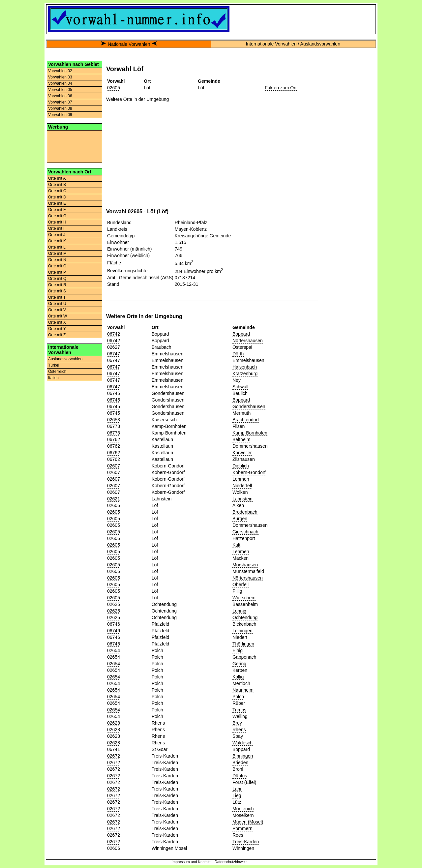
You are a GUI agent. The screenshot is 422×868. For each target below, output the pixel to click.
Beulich (240, 393)
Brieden (240, 763)
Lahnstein (242, 499)
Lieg (237, 795)
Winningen (243, 848)
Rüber (239, 703)
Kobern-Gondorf (249, 472)
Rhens (239, 730)
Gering (239, 664)
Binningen (243, 756)
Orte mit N (57, 260)
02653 (114, 420)
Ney (237, 380)
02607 (114, 466)
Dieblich (241, 466)
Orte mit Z (57, 335)
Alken (238, 505)
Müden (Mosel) (248, 822)
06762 (114, 439)
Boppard (241, 334)
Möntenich (243, 809)
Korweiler (242, 453)
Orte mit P (57, 272)
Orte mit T (57, 297)
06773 (114, 426)
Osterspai (242, 347)
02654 (114, 650)
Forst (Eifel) (244, 782)
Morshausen (245, 565)
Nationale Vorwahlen (129, 44)
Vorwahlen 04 (60, 83)
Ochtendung (245, 617)
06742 (114, 334)
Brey (237, 723)
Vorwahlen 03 (60, 77)
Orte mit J (57, 235)
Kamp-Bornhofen (250, 433)
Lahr (237, 789)
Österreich (57, 372)
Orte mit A (57, 178)
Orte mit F (57, 210)
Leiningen (242, 631)
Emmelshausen (248, 360)
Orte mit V (57, 310)
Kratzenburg (245, 374)
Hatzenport (244, 538)
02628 (114, 723)
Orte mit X (57, 322)
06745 (114, 393)
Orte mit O (57, 266)
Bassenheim (245, 604)
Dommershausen (250, 446)
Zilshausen (244, 459)
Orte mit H (57, 222)
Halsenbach (245, 367)
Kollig (238, 677)
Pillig (237, 591)
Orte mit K (57, 241)
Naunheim (243, 690)
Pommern (242, 828)
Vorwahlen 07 (60, 102)
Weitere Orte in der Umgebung (137, 99)
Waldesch (242, 743)
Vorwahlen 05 (60, 90)
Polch (238, 697)
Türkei (54, 365)
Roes (238, 835)
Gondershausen (249, 406)
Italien (53, 378)
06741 (114, 749)
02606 (114, 848)
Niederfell (242, 486)
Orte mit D (57, 197)
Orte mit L (57, 247)
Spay (238, 736)
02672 (114, 756)
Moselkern (243, 815)
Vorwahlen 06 (60, 96)
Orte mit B (57, 185)
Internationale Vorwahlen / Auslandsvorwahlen (293, 44)
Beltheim (241, 439)
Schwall (240, 387)
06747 (114, 354)
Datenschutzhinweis (231, 862)
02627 (114, 347)
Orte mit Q (57, 279)
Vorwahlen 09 (60, 115)
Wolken (240, 492)
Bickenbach (244, 624)
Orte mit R (57, 285)
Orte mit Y (57, 329)
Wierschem (244, 598)
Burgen (240, 519)
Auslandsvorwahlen (65, 359)
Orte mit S (57, 291)
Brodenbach (245, 512)
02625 (114, 604)
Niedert (240, 637)
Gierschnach (245, 532)
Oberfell (241, 584)
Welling (240, 716)
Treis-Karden (246, 842)
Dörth (238, 354)
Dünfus (240, 776)
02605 (114, 88)
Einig (238, 650)
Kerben (240, 670)
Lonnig (239, 611)
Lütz (237, 802)
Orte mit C (57, 191)
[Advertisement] (75, 146)
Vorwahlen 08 (60, 108)
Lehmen (241, 479)
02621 (114, 499)
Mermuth (241, 413)
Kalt (236, 545)
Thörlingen (243, 644)
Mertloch (241, 683)
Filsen (239, 426)
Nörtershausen (248, 341)
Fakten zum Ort (281, 88)
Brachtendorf (246, 420)
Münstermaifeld (248, 571)
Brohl (238, 769)
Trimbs (239, 710)
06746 (114, 624)
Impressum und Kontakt (191, 862)
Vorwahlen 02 (60, 71)
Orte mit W (58, 316)
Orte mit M (57, 254)
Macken (241, 558)
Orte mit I (56, 228)
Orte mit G (57, 216)
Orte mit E (57, 203)
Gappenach (244, 657)
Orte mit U (57, 304)
